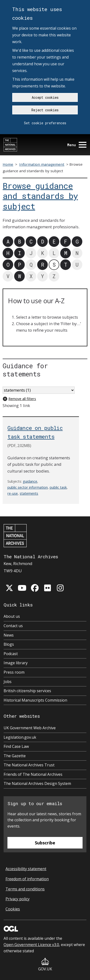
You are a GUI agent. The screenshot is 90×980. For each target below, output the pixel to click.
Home (8, 164)
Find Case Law (16, 746)
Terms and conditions (25, 889)
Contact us (13, 626)
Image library (16, 663)
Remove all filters (22, 399)
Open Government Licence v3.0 (31, 945)
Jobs (8, 682)
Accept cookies (45, 97)
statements (29, 493)
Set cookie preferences (45, 123)
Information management (42, 164)
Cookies (13, 909)
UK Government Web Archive (30, 728)
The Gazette (15, 756)
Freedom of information (27, 879)
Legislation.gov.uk (20, 737)
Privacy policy (18, 899)
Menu (77, 145)
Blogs (9, 644)
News (9, 635)
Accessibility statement (26, 869)
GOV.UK (45, 965)
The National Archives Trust (29, 765)
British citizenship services (27, 691)
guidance (30, 481)
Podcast (11, 654)
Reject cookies (45, 110)
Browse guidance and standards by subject (40, 196)
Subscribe (45, 843)
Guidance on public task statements (35, 432)
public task (58, 487)
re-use (13, 493)
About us (12, 616)
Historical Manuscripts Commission (35, 700)
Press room (14, 672)
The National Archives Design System (37, 783)
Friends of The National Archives (33, 774)
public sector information (28, 487)
